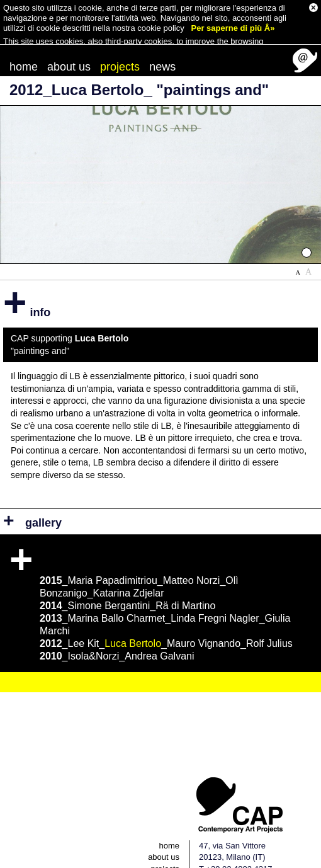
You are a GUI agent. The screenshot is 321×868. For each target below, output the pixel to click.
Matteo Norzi (192, 565)
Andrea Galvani (159, 641)
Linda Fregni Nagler (215, 603)
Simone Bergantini (109, 591)
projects (120, 52)
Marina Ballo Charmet (117, 603)
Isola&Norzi (94, 641)
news (162, 52)
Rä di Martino (185, 591)
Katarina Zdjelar (129, 578)
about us (69, 52)
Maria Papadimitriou (113, 565)
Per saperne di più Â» (233, 27)
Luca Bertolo (133, 628)
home (24, 52)
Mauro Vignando (204, 628)
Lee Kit (84, 628)
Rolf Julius (269, 628)
